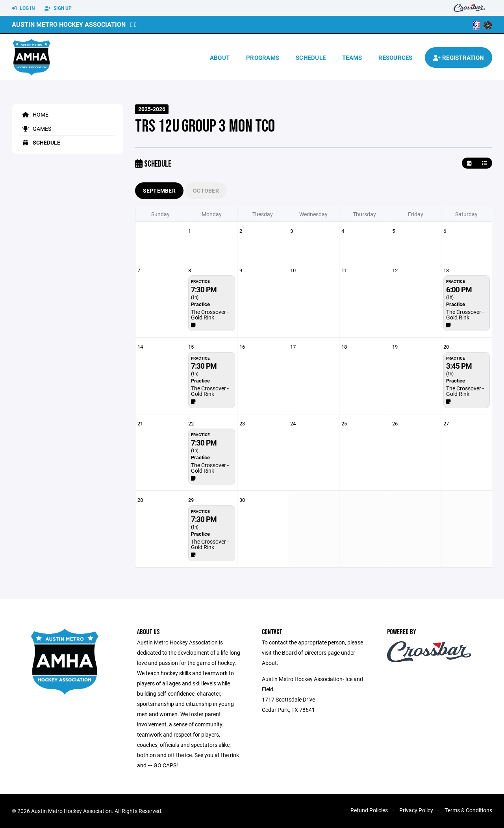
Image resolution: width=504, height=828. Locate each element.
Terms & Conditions (468, 810)
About (220, 58)
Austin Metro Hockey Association (69, 24)
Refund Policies (369, 810)
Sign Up (58, 8)
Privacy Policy (416, 810)
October (206, 190)
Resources (395, 58)
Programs (263, 58)
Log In (23, 8)
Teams (352, 58)
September (159, 190)
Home (34, 114)
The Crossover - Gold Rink (210, 315)
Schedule (311, 58)
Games (35, 129)
